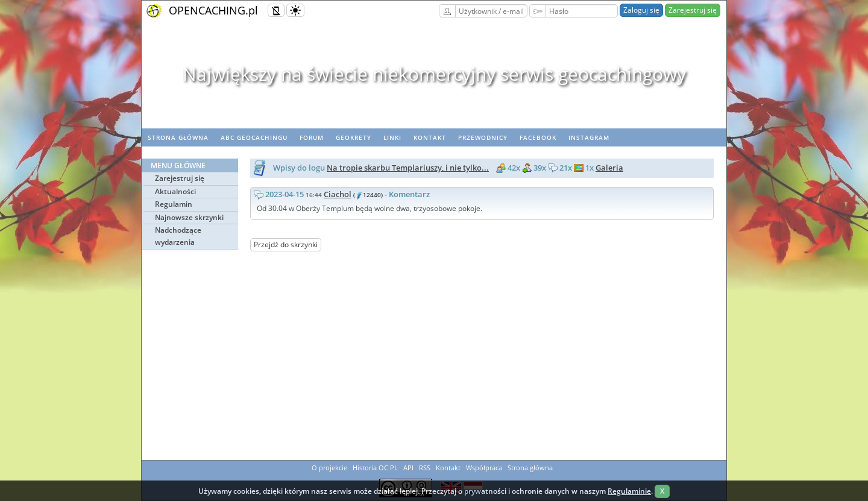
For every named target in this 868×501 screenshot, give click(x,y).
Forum (312, 137)
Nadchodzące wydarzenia (178, 236)
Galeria (609, 168)
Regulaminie (629, 491)
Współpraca (484, 468)
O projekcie (329, 468)
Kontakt (430, 137)
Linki (392, 137)
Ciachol (338, 194)
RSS (425, 468)
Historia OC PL (375, 468)
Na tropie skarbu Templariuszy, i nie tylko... (408, 168)
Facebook (538, 137)
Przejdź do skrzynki (286, 244)
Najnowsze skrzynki (189, 217)
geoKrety (354, 137)
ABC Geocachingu (254, 137)
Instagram (589, 137)
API (408, 468)
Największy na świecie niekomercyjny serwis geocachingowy (434, 74)
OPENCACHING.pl (213, 10)
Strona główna (178, 137)
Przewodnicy (483, 137)
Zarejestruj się (693, 10)
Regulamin (174, 204)
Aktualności (175, 191)
